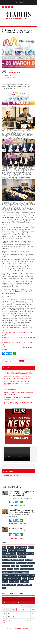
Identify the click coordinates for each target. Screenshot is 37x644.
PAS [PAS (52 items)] (11, 575)
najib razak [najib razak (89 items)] (5, 572)
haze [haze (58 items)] (4, 563)
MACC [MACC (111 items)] (4, 569)
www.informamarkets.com (24, 327)
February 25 (22, 505)
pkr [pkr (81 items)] (15, 575)
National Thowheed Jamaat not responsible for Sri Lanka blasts (21, 511)
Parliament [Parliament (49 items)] (5, 575)
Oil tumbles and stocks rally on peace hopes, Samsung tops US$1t (17, 389)
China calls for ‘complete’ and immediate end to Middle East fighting (18, 398)
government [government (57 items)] (29, 560)
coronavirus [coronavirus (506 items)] (23, 547)
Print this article (7, 76)
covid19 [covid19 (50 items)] (4, 550)
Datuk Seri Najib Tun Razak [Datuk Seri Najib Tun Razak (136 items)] (9, 557)
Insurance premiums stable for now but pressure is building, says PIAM (18, 393)
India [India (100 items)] (13, 566)
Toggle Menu (18, 2)
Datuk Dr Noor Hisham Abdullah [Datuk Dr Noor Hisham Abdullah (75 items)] (17, 550)
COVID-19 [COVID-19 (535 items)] (31, 547)
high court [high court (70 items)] (19, 563)
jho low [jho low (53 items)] (22, 566)
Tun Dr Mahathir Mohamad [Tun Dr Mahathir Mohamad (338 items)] (24, 585)
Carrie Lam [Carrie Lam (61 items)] (10, 547)
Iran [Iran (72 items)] (17, 566)
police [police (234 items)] (19, 575)
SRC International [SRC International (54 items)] (14, 582)
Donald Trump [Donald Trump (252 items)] (6, 560)
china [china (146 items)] (17, 547)
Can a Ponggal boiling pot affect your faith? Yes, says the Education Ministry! (22, 493)
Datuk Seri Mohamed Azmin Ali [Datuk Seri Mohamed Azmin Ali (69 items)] (26, 553)
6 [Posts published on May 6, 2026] (14, 610)
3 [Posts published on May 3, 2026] (33, 606)
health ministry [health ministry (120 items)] (11, 563)
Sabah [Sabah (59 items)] (19, 578)
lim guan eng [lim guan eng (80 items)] (29, 566)
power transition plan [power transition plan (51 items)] (29, 575)
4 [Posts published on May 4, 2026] (4, 610)
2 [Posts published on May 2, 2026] (28, 606)
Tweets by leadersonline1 (11, 475)
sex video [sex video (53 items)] (31, 578)
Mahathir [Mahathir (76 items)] (10, 569)
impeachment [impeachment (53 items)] (6, 566)
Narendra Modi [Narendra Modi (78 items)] (14, 572)
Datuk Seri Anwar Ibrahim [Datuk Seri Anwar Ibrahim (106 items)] (9, 553)
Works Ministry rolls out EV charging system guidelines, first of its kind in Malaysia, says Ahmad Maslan (17, 383)
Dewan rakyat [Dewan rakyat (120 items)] (22, 557)
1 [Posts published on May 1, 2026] (23, 606)
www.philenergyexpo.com (9, 293)
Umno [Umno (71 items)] (4, 588)
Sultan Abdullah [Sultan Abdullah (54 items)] (25, 582)
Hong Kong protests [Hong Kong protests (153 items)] (29, 563)
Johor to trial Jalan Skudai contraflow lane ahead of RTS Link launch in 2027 (18, 403)
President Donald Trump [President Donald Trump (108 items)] (9, 578)
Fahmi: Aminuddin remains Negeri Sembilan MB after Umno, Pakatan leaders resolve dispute (18, 378)
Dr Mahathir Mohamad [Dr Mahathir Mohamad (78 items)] (18, 560)
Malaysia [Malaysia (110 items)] (17, 569)
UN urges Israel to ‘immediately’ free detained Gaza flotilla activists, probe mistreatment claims (18, 373)
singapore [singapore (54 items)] (5, 582)
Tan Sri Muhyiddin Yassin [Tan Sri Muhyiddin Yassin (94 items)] (9, 585)
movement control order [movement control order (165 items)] (27, 569)
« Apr (3, 622)
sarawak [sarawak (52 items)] (24, 578)
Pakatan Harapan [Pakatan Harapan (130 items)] (24, 572)
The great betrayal (16, 528)
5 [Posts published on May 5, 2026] (9, 610)
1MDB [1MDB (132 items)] (4, 547)
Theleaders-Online (14, 72)
